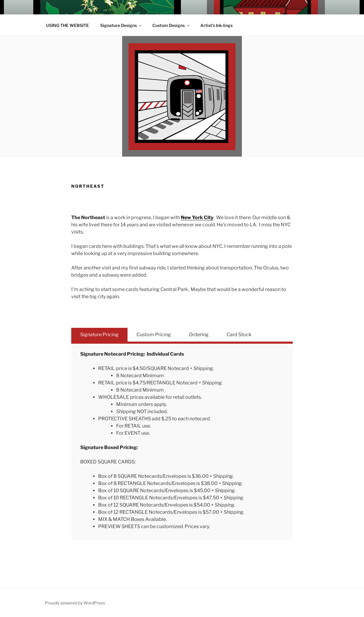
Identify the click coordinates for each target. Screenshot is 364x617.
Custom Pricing (154, 335)
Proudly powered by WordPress (75, 603)
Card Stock (239, 335)
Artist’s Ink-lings (216, 25)
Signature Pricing (99, 335)
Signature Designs (121, 25)
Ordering (199, 335)
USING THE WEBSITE (68, 25)
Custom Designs (171, 25)
